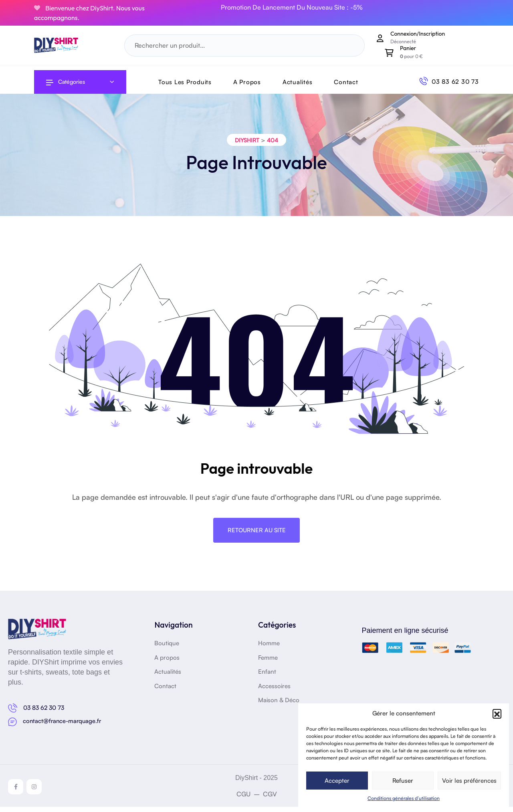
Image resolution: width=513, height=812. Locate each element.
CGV (270, 799)
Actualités (298, 82)
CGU (243, 799)
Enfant (267, 678)
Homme (269, 649)
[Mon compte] (381, 38)
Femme (268, 663)
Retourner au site (257, 535)
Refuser (403, 781)
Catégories (66, 82)
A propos (167, 663)
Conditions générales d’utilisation (404, 798)
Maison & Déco (279, 706)
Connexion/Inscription (418, 34)
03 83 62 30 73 (455, 82)
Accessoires (274, 692)
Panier (408, 48)
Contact (346, 82)
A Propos (247, 82)
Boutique (167, 649)
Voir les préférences (469, 781)
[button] (497, 713)
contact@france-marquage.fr (63, 726)
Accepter (337, 781)
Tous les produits (185, 82)
